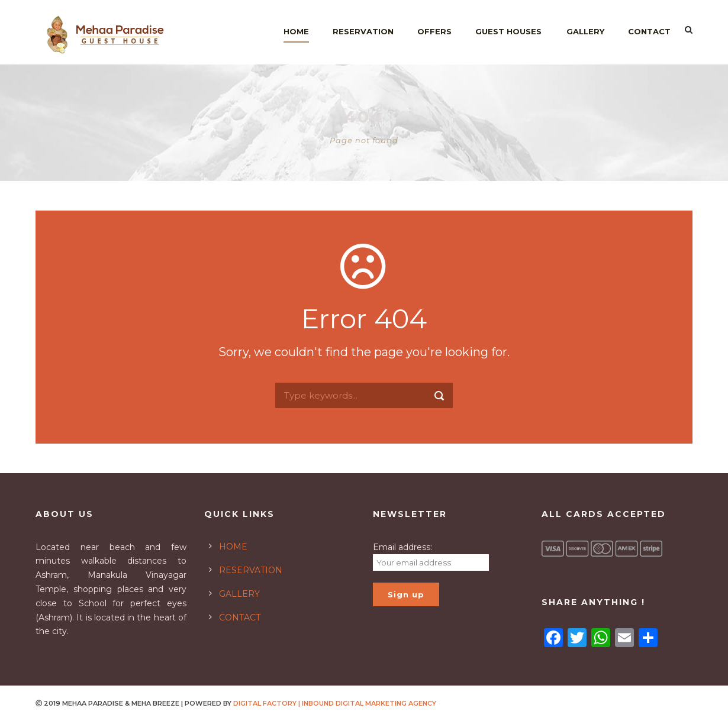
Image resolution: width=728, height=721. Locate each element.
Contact (649, 31)
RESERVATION (251, 570)
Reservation (363, 31)
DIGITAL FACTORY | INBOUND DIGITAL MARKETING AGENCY (335, 703)
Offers (434, 31)
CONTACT (240, 617)
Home (296, 31)
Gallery (585, 31)
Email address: (402, 547)
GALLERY (239, 594)
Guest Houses (508, 31)
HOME (233, 547)
